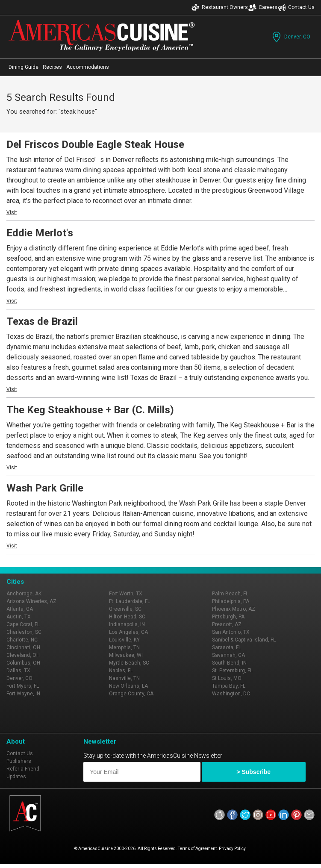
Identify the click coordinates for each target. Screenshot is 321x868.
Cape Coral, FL (23, 624)
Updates (16, 777)
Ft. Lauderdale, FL (130, 601)
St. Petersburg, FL (232, 671)
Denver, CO (290, 37)
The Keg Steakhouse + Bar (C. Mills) (90, 410)
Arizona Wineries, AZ (31, 601)
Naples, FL (121, 671)
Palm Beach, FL (230, 594)
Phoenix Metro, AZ (234, 609)
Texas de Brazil (42, 321)
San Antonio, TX (231, 632)
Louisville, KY (124, 640)
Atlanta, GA (20, 609)
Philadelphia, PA (231, 601)
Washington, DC (231, 694)
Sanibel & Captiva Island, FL (244, 640)
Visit (12, 212)
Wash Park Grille (45, 488)
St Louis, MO (227, 678)
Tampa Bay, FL (229, 686)
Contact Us (296, 7)
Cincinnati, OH (23, 647)
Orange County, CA (131, 694)
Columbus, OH (23, 663)
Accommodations (88, 67)
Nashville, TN (124, 678)
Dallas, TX (18, 671)
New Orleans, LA (128, 686)
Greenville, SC (125, 609)
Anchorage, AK (24, 594)
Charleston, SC (24, 632)
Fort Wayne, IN (23, 694)
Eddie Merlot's (40, 233)
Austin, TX (19, 617)
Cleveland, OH (23, 655)
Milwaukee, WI (126, 655)
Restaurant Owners (220, 7)
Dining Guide (24, 67)
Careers (263, 7)
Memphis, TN (124, 647)
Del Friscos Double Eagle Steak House (95, 144)
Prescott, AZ (227, 624)
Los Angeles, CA (128, 632)
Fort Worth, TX (126, 594)
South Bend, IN (229, 663)
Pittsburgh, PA (228, 617)
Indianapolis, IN (127, 624)
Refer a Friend (23, 769)
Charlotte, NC (22, 640)
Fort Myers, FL (23, 686)
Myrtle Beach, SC (129, 663)
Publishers (19, 761)
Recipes (52, 67)
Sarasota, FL (227, 647)
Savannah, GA (228, 655)
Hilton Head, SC (127, 617)
